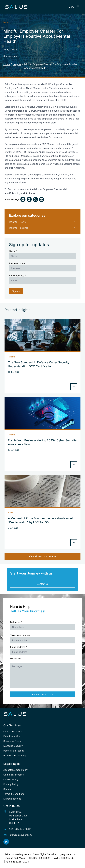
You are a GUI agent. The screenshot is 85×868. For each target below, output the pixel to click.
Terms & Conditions (14, 794)
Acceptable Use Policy (15, 770)
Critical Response (13, 731)
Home (7, 64)
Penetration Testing (14, 751)
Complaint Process (14, 775)
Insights (17, 64)
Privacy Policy (11, 784)
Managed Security (13, 746)
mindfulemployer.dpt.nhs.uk (20, 193)
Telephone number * (21, 635)
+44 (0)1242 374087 (20, 829)
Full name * (16, 622)
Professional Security (15, 755)
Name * (13, 251)
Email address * (17, 276)
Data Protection (12, 736)
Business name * (18, 263)
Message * (16, 659)
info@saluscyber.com (20, 835)
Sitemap (8, 789)
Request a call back (43, 694)
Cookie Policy (11, 779)
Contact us (43, 584)
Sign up (16, 291)
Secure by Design (13, 741)
